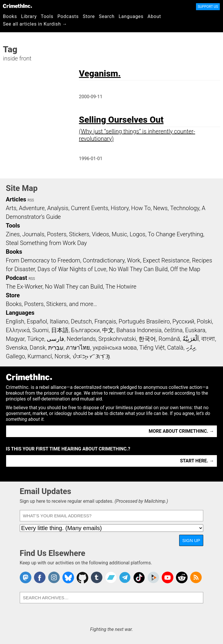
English (15, 321)
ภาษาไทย (78, 348)
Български (86, 330)
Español (37, 321)
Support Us (208, 7)
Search (107, 16)
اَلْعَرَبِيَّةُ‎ (191, 339)
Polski (204, 321)
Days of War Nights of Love (72, 269)
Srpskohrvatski (117, 339)
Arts (11, 208)
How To (141, 208)
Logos (137, 234)
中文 (108, 330)
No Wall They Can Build (138, 269)
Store (89, 16)
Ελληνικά (18, 330)
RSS (31, 200)
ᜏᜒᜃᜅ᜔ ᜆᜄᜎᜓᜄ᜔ (91, 356)
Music (119, 234)
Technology (185, 208)
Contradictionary (104, 260)
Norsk (62, 356)
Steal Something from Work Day (46, 243)
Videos (100, 234)
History (120, 208)
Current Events (89, 208)
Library (29, 16)
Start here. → (197, 461)
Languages (131, 16)
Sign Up (191, 540)
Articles (16, 199)
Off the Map (185, 269)
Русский (183, 321)
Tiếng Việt (152, 348)
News (160, 208)
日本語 (60, 330)
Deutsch (81, 321)
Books (10, 16)
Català (175, 348)
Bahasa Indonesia (139, 330)
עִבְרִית (56, 348)
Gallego (15, 356)
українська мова (115, 348)
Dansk (38, 348)
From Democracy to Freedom (43, 260)
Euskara (195, 330)
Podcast (16, 278)
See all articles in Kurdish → (35, 24)
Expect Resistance (166, 260)
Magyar (15, 339)
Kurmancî (40, 356)
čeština (173, 330)
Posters (57, 234)
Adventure (32, 208)
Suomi (40, 330)
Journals (33, 234)
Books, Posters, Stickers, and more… (51, 304)
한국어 (147, 339)
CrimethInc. (17, 6)
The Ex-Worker (24, 287)
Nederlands (81, 339)
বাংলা (208, 339)
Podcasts (68, 16)
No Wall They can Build (74, 287)
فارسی (55, 339)
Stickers (79, 234)
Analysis (58, 208)
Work (134, 260)
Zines (13, 234)
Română (169, 339)
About (154, 16)
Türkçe (36, 339)
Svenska (16, 348)
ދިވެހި (191, 348)
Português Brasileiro (144, 321)
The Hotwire (121, 287)
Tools (47, 16)
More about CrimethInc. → (181, 431)
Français (105, 321)
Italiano (59, 321)
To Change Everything (175, 234)
